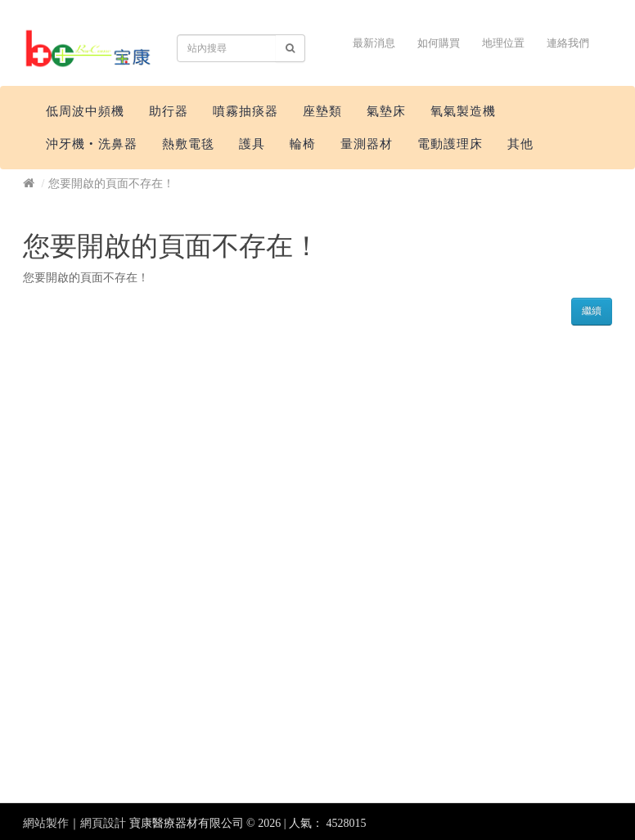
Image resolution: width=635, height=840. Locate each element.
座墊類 (322, 111)
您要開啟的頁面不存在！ (111, 184)
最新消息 (374, 43)
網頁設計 (103, 823)
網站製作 (46, 823)
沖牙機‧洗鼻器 (92, 144)
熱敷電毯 (188, 144)
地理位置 (503, 43)
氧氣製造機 (463, 111)
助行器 (169, 111)
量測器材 (367, 144)
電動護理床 (450, 144)
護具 (252, 144)
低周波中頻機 (85, 111)
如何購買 (439, 43)
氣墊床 (386, 111)
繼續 (592, 311)
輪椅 (303, 144)
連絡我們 (568, 43)
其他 (520, 144)
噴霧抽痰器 (245, 111)
